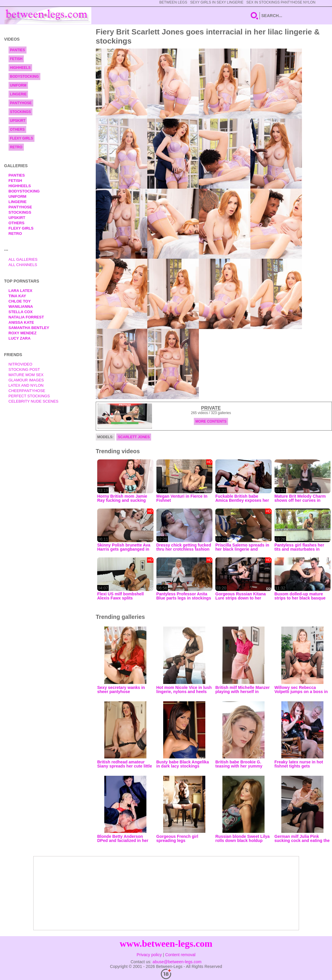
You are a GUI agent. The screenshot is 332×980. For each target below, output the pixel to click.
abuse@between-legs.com (177, 962)
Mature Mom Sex (26, 375)
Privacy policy (149, 955)
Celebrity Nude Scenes (34, 401)
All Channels (23, 265)
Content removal (180, 955)
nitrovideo (20, 364)
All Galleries (23, 259)
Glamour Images (26, 380)
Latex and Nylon (26, 385)
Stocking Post (24, 369)
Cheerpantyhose (27, 391)
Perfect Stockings (29, 396)
